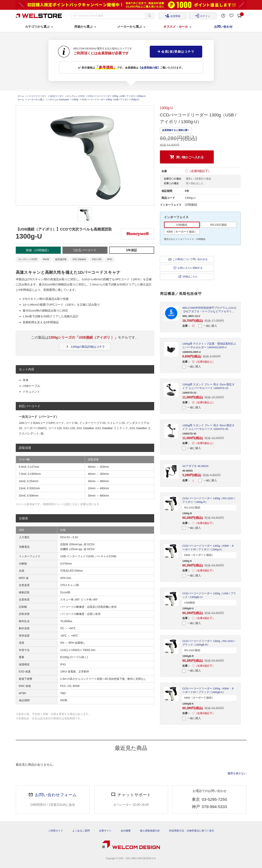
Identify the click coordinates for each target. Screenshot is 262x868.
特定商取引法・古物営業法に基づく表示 (192, 831)
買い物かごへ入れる (190, 157)
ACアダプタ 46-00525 (195, 466)
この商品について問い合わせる (190, 259)
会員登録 (173, 16)
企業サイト (105, 831)
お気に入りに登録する (190, 268)
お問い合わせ (223, 27)
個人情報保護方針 (150, 831)
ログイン (202, 16)
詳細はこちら (190, 276)
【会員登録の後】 (149, 68)
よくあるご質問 (81, 831)
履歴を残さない (237, 773)
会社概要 (126, 831)
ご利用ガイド (56, 831)
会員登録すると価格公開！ (176, 130)
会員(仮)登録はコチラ (176, 52)
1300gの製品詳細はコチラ (85, 347)
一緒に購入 (208, 326)
